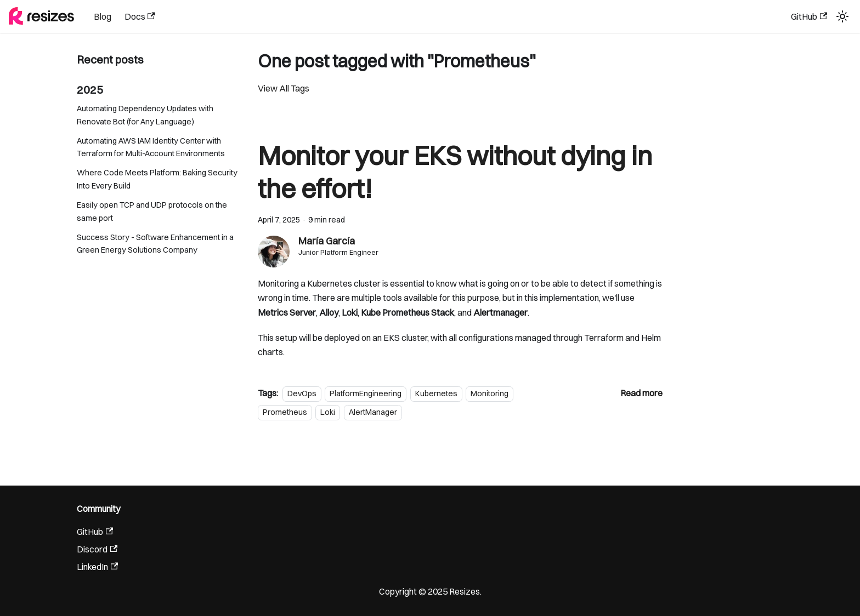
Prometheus (285, 412)
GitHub (809, 16)
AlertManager (373, 412)
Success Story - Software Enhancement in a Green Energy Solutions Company (155, 244)
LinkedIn (97, 567)
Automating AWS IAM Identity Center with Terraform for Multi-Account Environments (151, 147)
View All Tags (284, 88)
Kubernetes (436, 393)
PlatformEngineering (366, 393)
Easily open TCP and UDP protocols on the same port (152, 212)
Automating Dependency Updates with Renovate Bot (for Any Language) (145, 115)
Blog (103, 16)
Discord (97, 549)
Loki (328, 412)
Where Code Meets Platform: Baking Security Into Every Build (157, 179)
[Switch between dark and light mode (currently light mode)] (842, 16)
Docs (140, 16)
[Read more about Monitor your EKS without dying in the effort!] (641, 393)
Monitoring (490, 393)
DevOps (302, 393)
